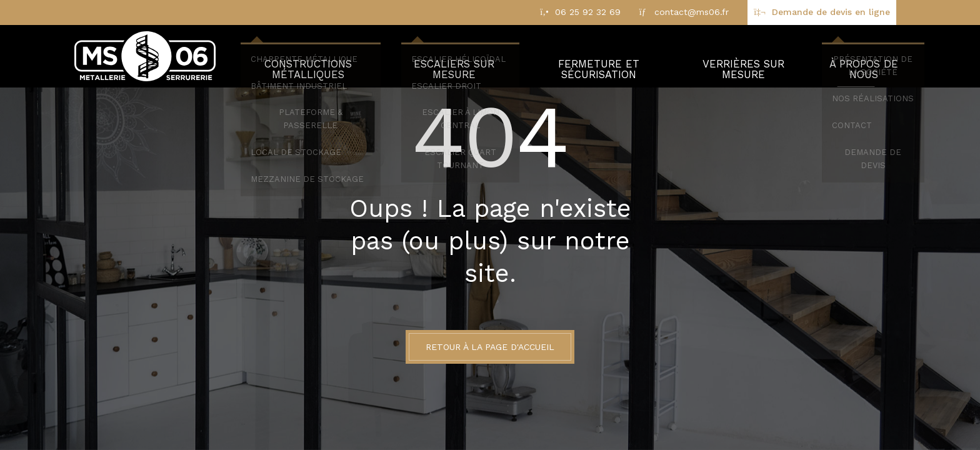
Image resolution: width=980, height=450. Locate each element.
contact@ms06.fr (692, 12)
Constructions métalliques (309, 56)
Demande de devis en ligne (831, 12)
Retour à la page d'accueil (490, 347)
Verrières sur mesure (744, 56)
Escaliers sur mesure (456, 56)
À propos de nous (863, 56)
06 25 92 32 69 (588, 12)
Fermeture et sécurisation (600, 56)
